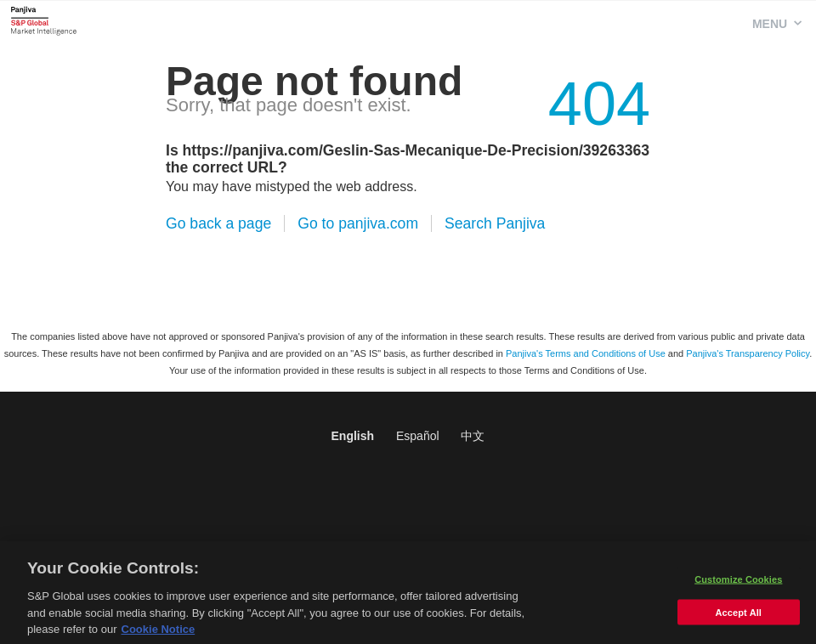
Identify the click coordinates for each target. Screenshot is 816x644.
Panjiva (44, 20)
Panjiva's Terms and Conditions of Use (586, 353)
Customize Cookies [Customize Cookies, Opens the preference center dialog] (738, 584)
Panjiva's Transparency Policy (748, 353)
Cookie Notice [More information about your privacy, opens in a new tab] (159, 634)
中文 (473, 436)
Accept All (739, 617)
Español (418, 436)
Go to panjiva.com (358, 223)
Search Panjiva (495, 223)
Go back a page (218, 223)
